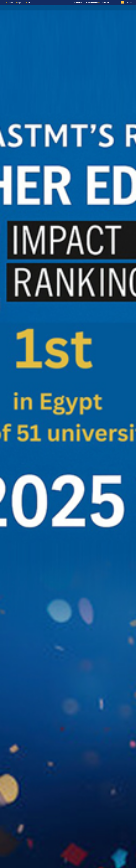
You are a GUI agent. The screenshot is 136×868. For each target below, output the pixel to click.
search (106, 3)
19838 (9, 3)
